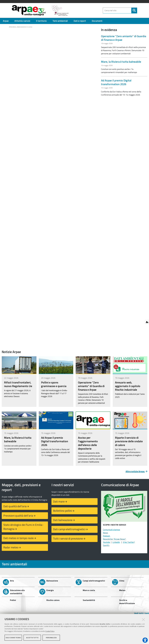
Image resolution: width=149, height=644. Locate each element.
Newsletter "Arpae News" (115, 539)
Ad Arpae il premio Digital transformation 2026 (116, 82)
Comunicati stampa (111, 530)
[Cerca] (139, 10)
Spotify (106, 545)
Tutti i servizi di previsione (68, 539)
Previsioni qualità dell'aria (18, 516)
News (105, 533)
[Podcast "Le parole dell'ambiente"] (124, 507)
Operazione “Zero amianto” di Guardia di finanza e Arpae (124, 38)
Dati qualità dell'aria (15, 506)
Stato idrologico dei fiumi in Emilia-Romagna (23, 527)
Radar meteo (11, 547)
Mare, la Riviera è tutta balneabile (121, 62)
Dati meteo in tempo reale (19, 538)
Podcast (107, 536)
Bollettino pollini (63, 511)
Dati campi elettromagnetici (69, 529)
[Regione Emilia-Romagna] (87, 10)
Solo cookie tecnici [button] (13, 638)
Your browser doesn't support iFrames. (50, 33)
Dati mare (59, 501)
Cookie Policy (50, 632)
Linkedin (116, 542)
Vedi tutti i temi (142, 613)
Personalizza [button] (51, 638)
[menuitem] (6, 21)
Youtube (106, 542)
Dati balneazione (63, 520)
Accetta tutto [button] (32, 638)
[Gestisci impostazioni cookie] (147, 322)
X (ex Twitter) (129, 542)
